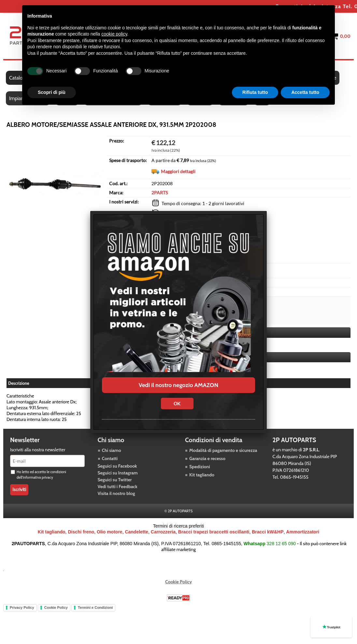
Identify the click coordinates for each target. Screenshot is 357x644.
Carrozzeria (163, 532)
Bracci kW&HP (268, 532)
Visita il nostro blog (116, 493)
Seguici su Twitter (115, 480)
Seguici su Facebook (117, 466)
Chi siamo (112, 450)
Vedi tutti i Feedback (118, 487)
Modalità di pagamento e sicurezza (223, 450)
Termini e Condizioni (95, 607)
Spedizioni (200, 467)
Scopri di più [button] (52, 92)
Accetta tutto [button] (305, 92)
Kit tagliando (202, 475)
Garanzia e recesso (207, 458)
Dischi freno (81, 532)
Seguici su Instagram (118, 473)
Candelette (136, 532)
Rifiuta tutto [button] (255, 92)
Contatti (110, 458)
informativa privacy (38, 477)
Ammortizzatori (303, 532)
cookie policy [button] (114, 34)
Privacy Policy (22, 607)
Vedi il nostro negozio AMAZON (178, 385)
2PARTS (160, 193)
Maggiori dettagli (178, 171)
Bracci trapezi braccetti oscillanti (214, 532)
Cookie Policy (178, 582)
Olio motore (110, 532)
